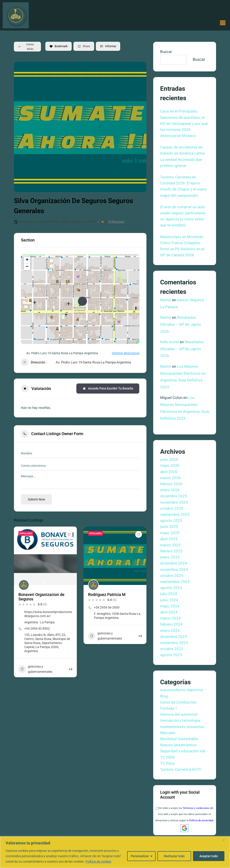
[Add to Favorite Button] (69, 534)
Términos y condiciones (196, 808)
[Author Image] (24, 585)
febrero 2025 (171, 551)
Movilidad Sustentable (179, 739)
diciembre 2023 (174, 637)
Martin (166, 300)
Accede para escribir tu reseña (108, 389)
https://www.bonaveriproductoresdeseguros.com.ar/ (48, 614)
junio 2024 (169, 600)
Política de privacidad (201, 820)
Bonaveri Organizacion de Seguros (41, 597)
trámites (91, 221)
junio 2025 (169, 527)
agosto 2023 (171, 655)
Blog (164, 696)
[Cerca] (225, 840)
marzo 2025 (170, 545)
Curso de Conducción (178, 702)
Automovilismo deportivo (182, 690)
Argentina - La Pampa (39, 622)
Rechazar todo (174, 856)
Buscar (166, 52)
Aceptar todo (209, 856)
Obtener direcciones (123, 353)
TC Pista (167, 763)
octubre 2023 (172, 649)
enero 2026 (170, 490)
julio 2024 (169, 594)
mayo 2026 (170, 465)
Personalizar (140, 856)
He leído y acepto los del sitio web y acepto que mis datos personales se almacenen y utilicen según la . (185, 814)
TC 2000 (167, 757)
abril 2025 (169, 539)
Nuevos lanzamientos (178, 745)
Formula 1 (169, 708)
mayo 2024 (170, 606)
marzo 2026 (170, 478)
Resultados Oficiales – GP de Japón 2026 (180, 324)
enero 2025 (170, 557)
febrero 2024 (171, 624)
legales (66, 221)
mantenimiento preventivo (182, 727)
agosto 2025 (171, 520)
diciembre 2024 (174, 563)
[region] (115, 852)
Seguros (78, 221)
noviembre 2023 (174, 643)
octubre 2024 (172, 576)
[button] (223, 23)
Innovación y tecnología (180, 720)
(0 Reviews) (116, 222)
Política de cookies (98, 861)
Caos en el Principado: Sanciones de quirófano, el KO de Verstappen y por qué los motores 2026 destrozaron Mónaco (184, 123)
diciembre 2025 (174, 496)
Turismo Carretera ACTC (181, 769)
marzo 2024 (170, 618)
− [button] (27, 267)
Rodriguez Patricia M (107, 595)
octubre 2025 (172, 508)
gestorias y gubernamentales (39, 221)
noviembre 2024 (174, 569)
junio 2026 (169, 459)
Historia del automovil (179, 714)
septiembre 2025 (175, 514)
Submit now (36, 499)
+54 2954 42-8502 (37, 629)
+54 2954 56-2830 (107, 607)
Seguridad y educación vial (183, 751)
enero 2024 (170, 631)
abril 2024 (169, 612)
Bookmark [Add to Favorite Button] (59, 46)
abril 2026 (169, 472)
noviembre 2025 (174, 502)
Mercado (168, 733)
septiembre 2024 (175, 582)
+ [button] (27, 260)
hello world (169, 342)
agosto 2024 (171, 588)
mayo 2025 (170, 533)
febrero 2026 (171, 484)
